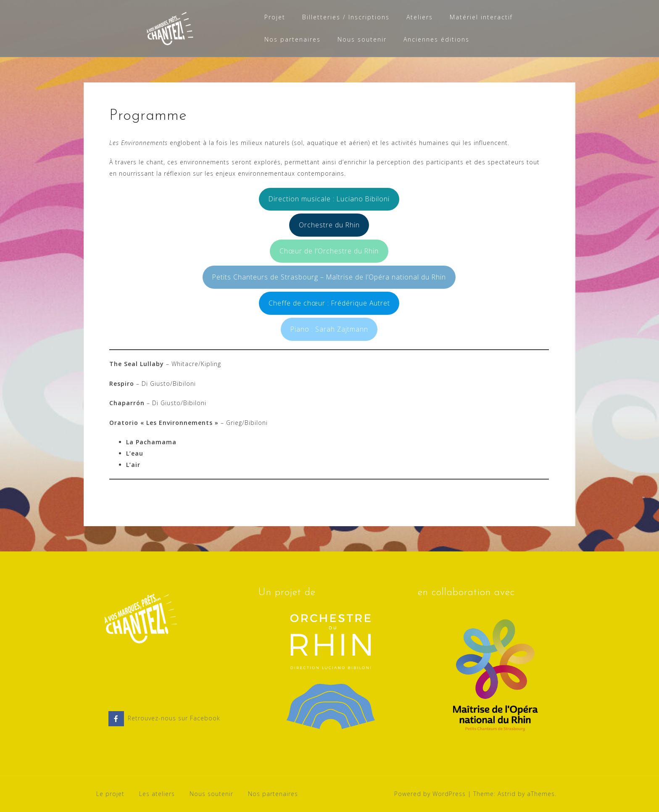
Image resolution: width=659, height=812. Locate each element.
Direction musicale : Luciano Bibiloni (329, 199)
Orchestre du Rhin (329, 225)
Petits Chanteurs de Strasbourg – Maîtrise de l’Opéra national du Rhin (329, 277)
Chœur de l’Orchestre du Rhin (329, 251)
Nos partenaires (293, 39)
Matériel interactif (481, 17)
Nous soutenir (362, 39)
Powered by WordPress (430, 794)
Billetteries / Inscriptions (346, 17)
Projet (275, 17)
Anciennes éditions (436, 39)
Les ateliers (157, 794)
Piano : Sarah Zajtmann (329, 329)
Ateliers (420, 17)
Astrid (507, 794)
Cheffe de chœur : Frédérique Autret (329, 303)
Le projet (110, 794)
